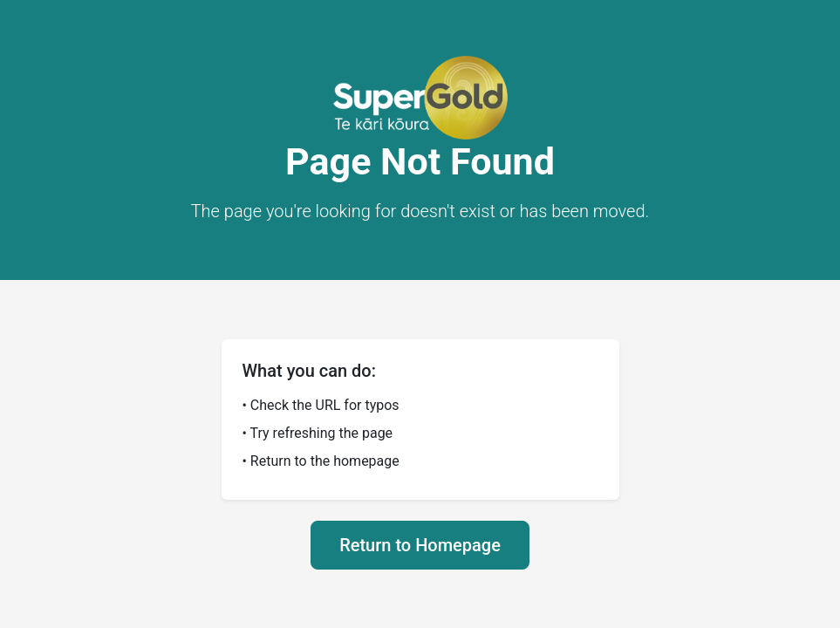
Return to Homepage (420, 545)
